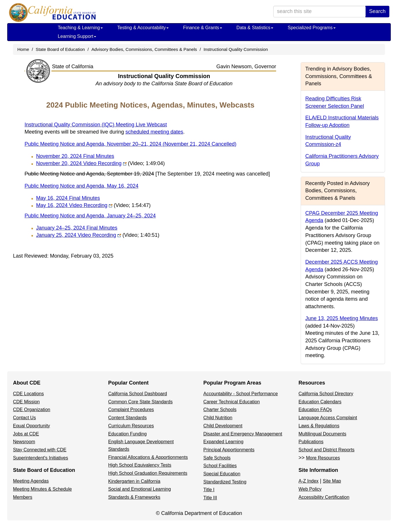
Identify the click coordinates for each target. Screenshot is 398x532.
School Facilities (220, 466)
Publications (311, 442)
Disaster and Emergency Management (243, 434)
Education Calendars (320, 402)
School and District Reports (327, 450)
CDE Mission (26, 402)
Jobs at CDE (26, 434)
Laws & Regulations (319, 426)
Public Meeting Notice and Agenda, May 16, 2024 (81, 186)
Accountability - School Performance (241, 394)
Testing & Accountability (143, 28)
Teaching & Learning (80, 28)
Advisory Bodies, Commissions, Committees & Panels (144, 49)
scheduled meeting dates (154, 132)
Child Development (223, 426)
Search (377, 11)
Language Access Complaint (328, 418)
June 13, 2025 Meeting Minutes (342, 318)
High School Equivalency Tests (140, 465)
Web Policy (310, 489)
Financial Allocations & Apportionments (148, 457)
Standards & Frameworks (134, 497)
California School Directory (326, 394)
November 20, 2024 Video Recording (101, 163)
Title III (210, 498)
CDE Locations (28, 394)
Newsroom (24, 442)
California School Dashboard (138, 394)
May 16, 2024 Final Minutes (68, 198)
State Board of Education (60, 49)
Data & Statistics (255, 28)
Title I (209, 490)
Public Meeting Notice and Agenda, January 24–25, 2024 (90, 216)
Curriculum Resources (131, 426)
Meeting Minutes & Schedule (42, 489)
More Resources (323, 458)
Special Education (222, 474)
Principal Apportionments (229, 450)
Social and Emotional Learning (140, 489)
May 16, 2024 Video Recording (93, 205)
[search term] (319, 12)
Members (23, 497)
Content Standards (128, 418)
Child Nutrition (218, 418)
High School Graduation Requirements (148, 473)
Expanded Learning (223, 442)
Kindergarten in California (134, 481)
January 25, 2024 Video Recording (98, 235)
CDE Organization (32, 410)
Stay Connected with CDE (40, 450)
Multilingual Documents (322, 434)
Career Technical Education (231, 402)
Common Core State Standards (141, 402)
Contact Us (24, 418)
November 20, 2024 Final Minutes (75, 156)
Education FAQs (315, 410)
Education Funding (128, 434)
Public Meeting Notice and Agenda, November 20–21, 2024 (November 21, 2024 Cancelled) (130, 144)
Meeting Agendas (31, 481)
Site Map (332, 481)
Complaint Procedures (131, 410)
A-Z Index (309, 481)
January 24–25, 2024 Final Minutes (77, 228)
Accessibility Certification (324, 497)
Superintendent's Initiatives (41, 458)
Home (23, 49)
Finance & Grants (203, 28)
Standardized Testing (225, 482)
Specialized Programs (312, 28)
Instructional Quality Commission (236, 49)
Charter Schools (220, 410)
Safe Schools (217, 458)
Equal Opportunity (31, 426)
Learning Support (77, 36)
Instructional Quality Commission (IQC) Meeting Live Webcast (96, 125)
